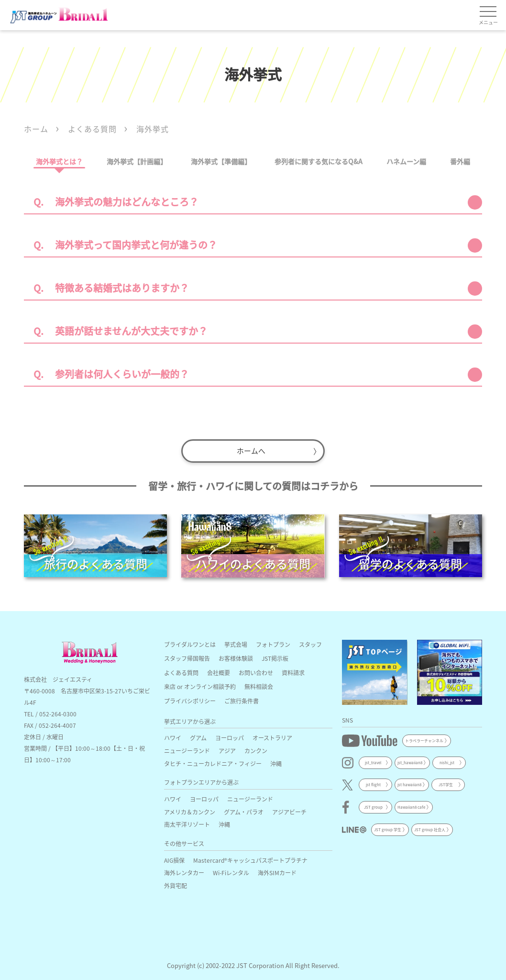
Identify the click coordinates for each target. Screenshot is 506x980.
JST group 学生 (388, 828)
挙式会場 (236, 643)
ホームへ (251, 450)
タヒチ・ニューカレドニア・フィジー (213, 762)
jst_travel (373, 761)
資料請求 (293, 671)
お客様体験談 (236, 657)
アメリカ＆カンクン (190, 810)
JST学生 (446, 783)
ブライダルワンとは (190, 643)
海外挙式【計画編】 (137, 161)
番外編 (460, 161)
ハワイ (173, 736)
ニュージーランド (187, 749)
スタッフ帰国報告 (187, 657)
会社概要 (219, 671)
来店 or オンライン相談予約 (200, 685)
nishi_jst (447, 761)
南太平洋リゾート (187, 823)
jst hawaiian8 (409, 783)
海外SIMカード (277, 871)
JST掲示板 (275, 657)
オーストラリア (272, 736)
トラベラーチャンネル (424, 739)
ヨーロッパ (230, 736)
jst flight (373, 783)
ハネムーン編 (406, 161)
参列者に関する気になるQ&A (319, 161)
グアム (198, 736)
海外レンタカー (184, 871)
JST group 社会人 (430, 828)
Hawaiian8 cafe (411, 806)
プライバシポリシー (190, 699)
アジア (227, 749)
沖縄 (276, 762)
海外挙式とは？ (59, 161)
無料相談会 (259, 685)
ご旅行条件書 (242, 699)
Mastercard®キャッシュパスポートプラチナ (250, 858)
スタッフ (310, 643)
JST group (373, 806)
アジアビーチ (289, 810)
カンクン (256, 749)
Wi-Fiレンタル (231, 871)
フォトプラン (273, 643)
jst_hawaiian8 (410, 761)
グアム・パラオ (244, 810)
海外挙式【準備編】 (221, 161)
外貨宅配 (176, 884)
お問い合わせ (256, 671)
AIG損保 (174, 858)
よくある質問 (181, 671)
